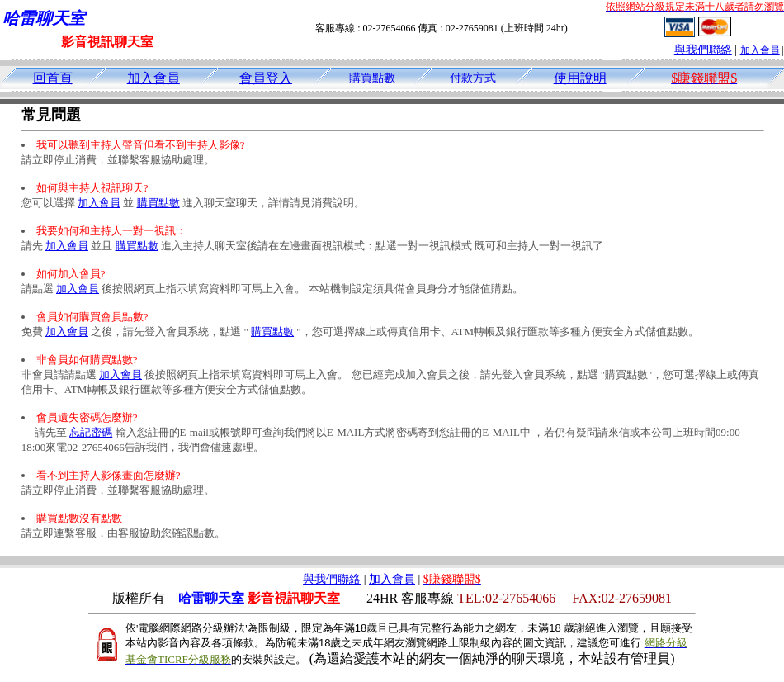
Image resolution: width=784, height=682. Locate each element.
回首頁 (53, 78)
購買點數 (372, 78)
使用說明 (580, 78)
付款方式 (473, 78)
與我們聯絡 (703, 50)
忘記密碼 (91, 432)
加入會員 (760, 50)
